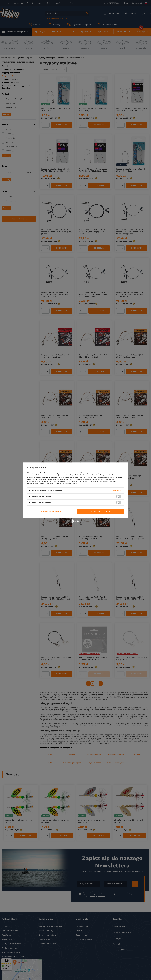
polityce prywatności (50, 477)
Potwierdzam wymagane (51, 511)
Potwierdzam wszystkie (100, 511)
